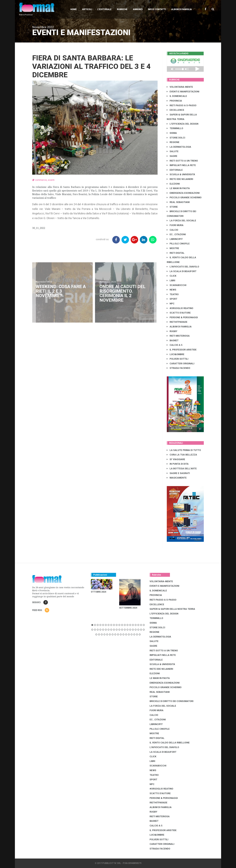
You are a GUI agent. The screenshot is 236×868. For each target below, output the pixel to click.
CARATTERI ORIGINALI (181, 364)
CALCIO (172, 230)
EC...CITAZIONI (176, 234)
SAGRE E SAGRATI (178, 473)
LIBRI (171, 281)
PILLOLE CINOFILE (178, 244)
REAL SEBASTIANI (178, 202)
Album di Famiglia (182, 9)
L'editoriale (104, 9)
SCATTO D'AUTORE (179, 313)
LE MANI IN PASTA (178, 188)
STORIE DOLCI (176, 138)
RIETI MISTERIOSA (178, 336)
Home (74, 9)
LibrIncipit (175, 239)
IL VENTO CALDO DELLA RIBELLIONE (170, 743)
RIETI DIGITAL (176, 253)
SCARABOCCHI (177, 285)
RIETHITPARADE (177, 322)
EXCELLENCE (175, 110)
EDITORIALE (175, 170)
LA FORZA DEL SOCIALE (181, 221)
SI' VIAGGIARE (176, 459)
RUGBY (172, 331)
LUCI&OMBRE (176, 354)
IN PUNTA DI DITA (178, 464)
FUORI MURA (175, 225)
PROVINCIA (174, 101)
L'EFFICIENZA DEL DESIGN (183, 124)
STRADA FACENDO (179, 368)
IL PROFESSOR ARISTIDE (182, 350)
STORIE (172, 207)
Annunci (138, 9)
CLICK (172, 276)
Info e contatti (157, 9)
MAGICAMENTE (177, 478)
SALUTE (173, 151)
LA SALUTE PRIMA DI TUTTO (184, 450)
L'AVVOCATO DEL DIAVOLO (183, 267)
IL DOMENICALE (177, 96)
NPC (171, 304)
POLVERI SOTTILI (178, 359)
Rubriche (122, 9)
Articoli (87, 9)
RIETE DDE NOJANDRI (180, 179)
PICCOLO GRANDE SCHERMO (184, 198)
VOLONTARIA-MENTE (180, 87)
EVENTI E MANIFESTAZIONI (183, 92)
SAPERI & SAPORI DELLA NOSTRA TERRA (172, 609)
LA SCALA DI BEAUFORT (182, 271)
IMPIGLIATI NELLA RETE (181, 165)
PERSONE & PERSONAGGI (182, 317)
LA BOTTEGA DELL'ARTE (182, 469)
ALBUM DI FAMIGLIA (179, 327)
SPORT (172, 299)
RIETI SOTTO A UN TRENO (182, 161)
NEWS (172, 290)
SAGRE (172, 156)
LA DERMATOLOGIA (179, 147)
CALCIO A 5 (175, 345)
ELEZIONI (173, 184)
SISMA (172, 133)
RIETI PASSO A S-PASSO (182, 105)
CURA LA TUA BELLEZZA (182, 455)
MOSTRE (173, 248)
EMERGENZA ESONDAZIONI (183, 193)
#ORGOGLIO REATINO (180, 308)
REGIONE (173, 142)
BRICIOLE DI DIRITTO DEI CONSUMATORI (172, 701)
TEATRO (173, 294)
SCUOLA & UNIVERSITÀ (181, 174)
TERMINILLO (175, 128)
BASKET (173, 341)
